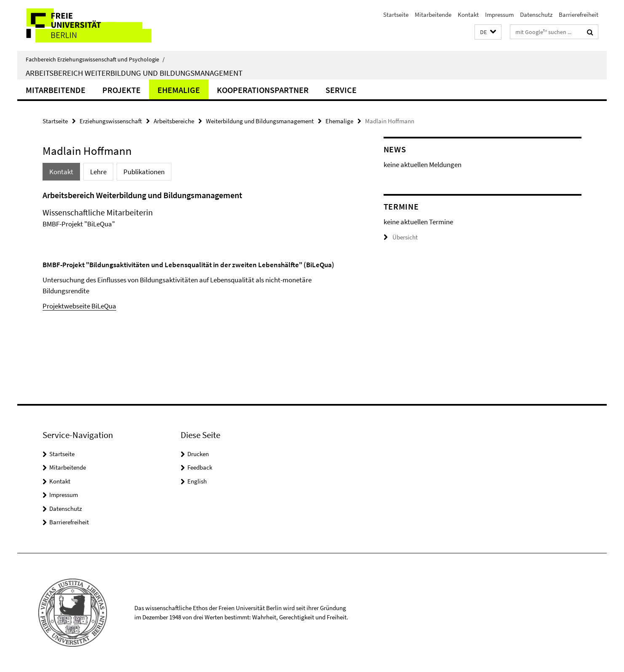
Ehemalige (179, 90)
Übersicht (401, 237)
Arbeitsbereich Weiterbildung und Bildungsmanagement (134, 73)
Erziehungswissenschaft (111, 121)
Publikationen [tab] (144, 172)
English (197, 481)
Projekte (121, 90)
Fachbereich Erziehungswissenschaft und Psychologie (95, 59)
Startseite (396, 15)
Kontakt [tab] (61, 172)
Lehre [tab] (98, 172)
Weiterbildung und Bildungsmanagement (260, 121)
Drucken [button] (198, 454)
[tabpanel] (197, 250)
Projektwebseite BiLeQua (79, 306)
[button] (488, 32)
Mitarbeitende (433, 15)
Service (341, 90)
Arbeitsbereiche (174, 121)
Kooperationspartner (263, 90)
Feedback (200, 467)
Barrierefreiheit (579, 15)
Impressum (499, 15)
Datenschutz (536, 15)
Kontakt (468, 15)
